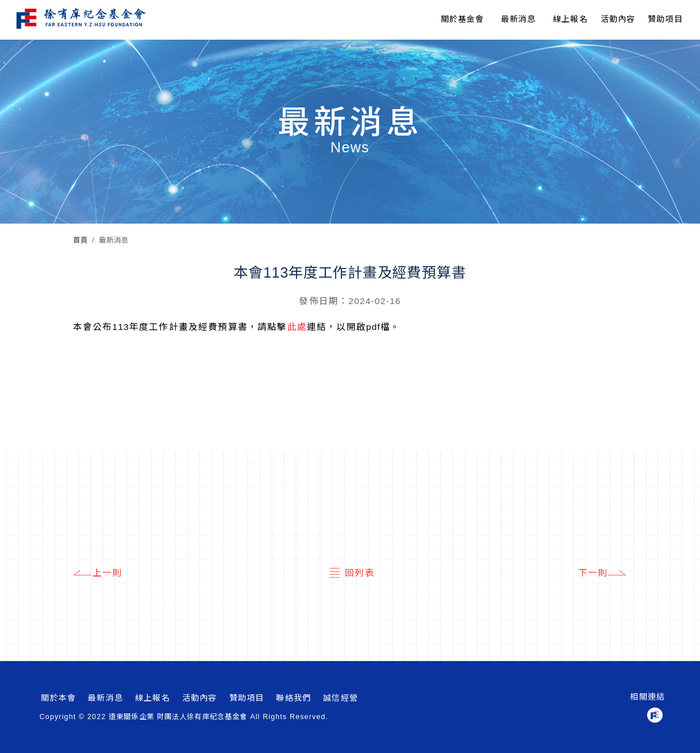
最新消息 (519, 19)
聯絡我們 (293, 698)
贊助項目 (665, 19)
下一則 (603, 573)
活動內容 (200, 698)
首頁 (80, 240)
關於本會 (58, 698)
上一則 (98, 573)
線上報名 (570, 19)
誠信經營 (341, 698)
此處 (297, 327)
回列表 (350, 573)
